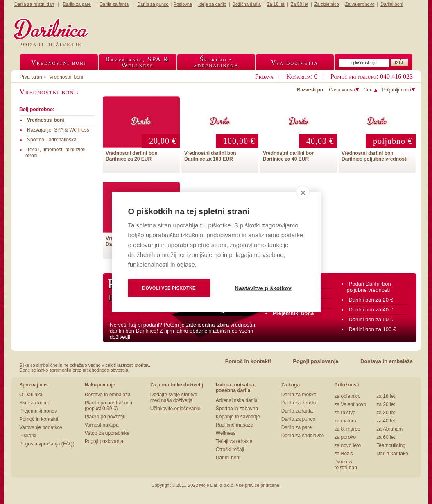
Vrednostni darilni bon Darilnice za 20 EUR (132, 156)
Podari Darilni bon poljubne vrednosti (369, 287)
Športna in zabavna (237, 409)
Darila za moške (299, 395)
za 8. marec (347, 429)
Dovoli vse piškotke (169, 288)
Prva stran (31, 77)
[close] (303, 193)
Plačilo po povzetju (105, 417)
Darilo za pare (297, 427)
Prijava (264, 76)
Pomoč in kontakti (248, 361)
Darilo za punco (298, 419)
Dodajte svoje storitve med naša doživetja (174, 397)
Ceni (371, 90)
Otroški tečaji (230, 450)
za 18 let (386, 396)
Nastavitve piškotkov (263, 288)
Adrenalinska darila (237, 400)
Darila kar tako (392, 454)
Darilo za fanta (297, 411)
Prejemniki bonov (38, 411)
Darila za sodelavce (303, 436)
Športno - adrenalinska (52, 140)
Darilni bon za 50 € (371, 319)
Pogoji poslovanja (316, 361)
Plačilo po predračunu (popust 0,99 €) (109, 406)
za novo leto (347, 445)
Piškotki (28, 436)
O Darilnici (31, 395)
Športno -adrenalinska (216, 62)
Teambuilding (391, 445)
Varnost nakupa (102, 425)
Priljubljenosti (399, 90)
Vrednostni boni (59, 62)
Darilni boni (228, 458)
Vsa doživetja (295, 62)
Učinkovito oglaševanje (175, 409)
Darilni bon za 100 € (373, 329)
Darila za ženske (300, 403)
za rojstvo (345, 413)
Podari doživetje (51, 44)
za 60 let (386, 437)
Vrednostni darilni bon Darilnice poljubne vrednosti (374, 156)
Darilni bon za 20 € (371, 300)
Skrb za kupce (35, 403)
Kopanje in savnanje (238, 417)
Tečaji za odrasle (234, 441)
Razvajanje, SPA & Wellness (58, 130)
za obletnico (347, 396)
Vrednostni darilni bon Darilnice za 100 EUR (210, 156)
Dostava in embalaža (387, 361)
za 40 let (386, 421)
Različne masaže (234, 425)
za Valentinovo (350, 404)
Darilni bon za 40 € (371, 310)
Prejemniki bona (293, 313)
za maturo (345, 421)
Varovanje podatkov (41, 427)
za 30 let (386, 413)
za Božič (343, 454)
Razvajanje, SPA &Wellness (137, 62)
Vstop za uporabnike (107, 433)
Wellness (226, 433)
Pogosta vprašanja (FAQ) (47, 444)
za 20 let (386, 404)
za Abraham (389, 429)
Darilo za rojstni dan (345, 465)
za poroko (345, 437)
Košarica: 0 (302, 76)
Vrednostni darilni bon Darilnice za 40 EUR (289, 156)
